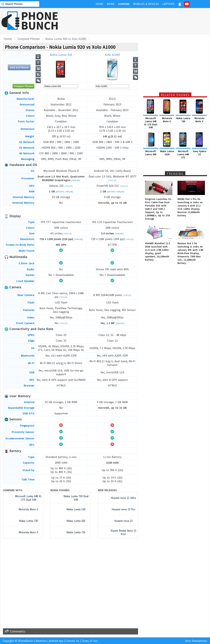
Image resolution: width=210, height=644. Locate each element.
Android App (56, 641)
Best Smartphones (196, 641)
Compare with (13, 490)
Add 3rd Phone (19, 67)
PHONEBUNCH (40, 21)
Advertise (41, 641)
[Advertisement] (144, 21)
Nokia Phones (60, 490)
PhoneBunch (26, 641)
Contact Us (72, 641)
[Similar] (76, 180)
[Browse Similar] (64, 192)
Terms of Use (90, 641)
